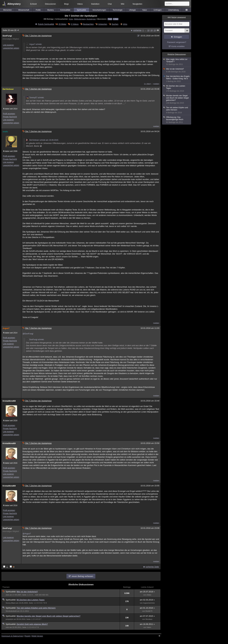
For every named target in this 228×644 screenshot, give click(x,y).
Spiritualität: (11, 592)
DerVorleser (8, 89)
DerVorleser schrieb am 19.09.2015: (42, 140)
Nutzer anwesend (177, 17)
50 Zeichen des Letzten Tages (31, 600)
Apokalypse (91, 19)
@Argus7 (27, 534)
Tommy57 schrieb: (35, 98)
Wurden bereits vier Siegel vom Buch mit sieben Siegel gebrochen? (49, 616)
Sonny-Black (11, 603)
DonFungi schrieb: (35, 340)
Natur (145, 10)
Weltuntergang (80, 19)
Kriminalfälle (65, 10)
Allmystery (14, 4)
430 (44, 595)
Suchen (115, 24)
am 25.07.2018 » (147, 592)
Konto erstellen (178, 46)
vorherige (137, 30)
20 (158, 30)
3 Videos (75, 24)
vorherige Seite (152, 567)
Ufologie (132, 10)
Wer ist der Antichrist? (27, 592)
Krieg (71, 19)
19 (155, 30)
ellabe (149, 595)
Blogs (67, 4)
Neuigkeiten (137, 4)
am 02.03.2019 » (147, 600)
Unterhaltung (173, 10)
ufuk (7, 595)
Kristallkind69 (9, 401)
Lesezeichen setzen (11, 48)
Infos (125, 24)
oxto (7, 627)
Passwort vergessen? (177, 42)
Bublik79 (149, 611)
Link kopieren (8, 45)
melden (156, 84)
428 (37, 595)
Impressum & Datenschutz (12, 636)
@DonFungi (28, 334)
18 (152, 30)
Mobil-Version (37, 636)
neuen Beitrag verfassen (82, 576)
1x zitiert (147, 84)
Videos (80, 4)
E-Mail (116, 19)
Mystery (50, 10)
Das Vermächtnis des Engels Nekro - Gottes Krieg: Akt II (177, 79)
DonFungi (7, 36)
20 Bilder (62, 24)
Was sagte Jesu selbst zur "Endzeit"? (177, 62)
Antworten (103, 24)
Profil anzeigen (9, 114)
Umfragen (158, 10)
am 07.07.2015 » (147, 616)
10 (148, 30)
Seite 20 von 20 (11, 30)
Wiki (123, 4)
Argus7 (6, 328)
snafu (5, 132)
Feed (110, 19)
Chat (110, 4)
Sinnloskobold (11, 611)
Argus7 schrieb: (34, 44)
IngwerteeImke (149, 603)
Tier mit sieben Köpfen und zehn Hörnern (36, 608)
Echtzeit (33, 4)
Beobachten (88, 24)
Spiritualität (81, 10)
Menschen (7, 10)
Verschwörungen (99, 10)
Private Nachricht (10, 117)
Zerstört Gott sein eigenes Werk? (32, 624)
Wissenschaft (24, 10)
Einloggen (178, 37)
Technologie (118, 10)
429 (40, 595)
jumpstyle (9, 619)
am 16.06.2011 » (147, 624)
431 (47, 595)
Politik (38, 10)
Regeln (28, 636)
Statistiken (95, 4)
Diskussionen (50, 4)
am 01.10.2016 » (147, 608)
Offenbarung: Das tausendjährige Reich (177, 120)
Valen (149, 627)
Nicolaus (149, 619)
